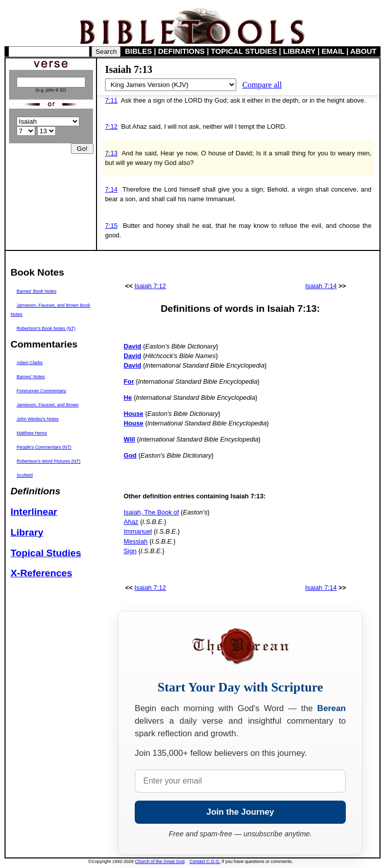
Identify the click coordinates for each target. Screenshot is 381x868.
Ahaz (131, 522)
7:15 (111, 226)
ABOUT (363, 51)
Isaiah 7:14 (321, 286)
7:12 (111, 126)
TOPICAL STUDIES (244, 51)
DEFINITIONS (182, 51)
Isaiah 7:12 (151, 286)
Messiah (136, 541)
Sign (130, 551)
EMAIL (333, 51)
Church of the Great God (160, 861)
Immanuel (138, 531)
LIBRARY (299, 51)
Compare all (262, 85)
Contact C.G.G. (205, 861)
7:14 (111, 189)
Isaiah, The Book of (151, 512)
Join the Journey (240, 812)
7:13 (111, 153)
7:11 (111, 100)
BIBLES (139, 51)
